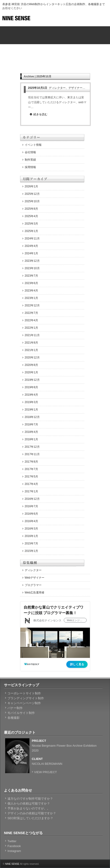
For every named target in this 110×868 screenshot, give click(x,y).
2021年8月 (31, 343)
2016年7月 (31, 506)
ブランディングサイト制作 (26, 698)
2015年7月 (31, 543)
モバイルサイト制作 (21, 713)
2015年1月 (31, 551)
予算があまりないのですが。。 (29, 808)
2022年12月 (32, 305)
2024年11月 (32, 239)
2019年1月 (31, 410)
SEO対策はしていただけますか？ (30, 818)
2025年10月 (32, 201)
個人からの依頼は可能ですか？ (29, 803)
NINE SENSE (12, 864)
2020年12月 (32, 358)
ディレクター (33, 570)
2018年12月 (32, 417)
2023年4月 (31, 291)
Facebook (14, 846)
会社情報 (30, 152)
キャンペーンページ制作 (24, 703)
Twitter (12, 841)
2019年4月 (31, 395)
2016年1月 (31, 536)
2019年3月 (31, 402)
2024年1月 (31, 253)
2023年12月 (32, 261)
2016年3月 (31, 529)
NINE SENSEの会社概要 (55, 39)
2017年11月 (32, 454)
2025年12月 (32, 194)
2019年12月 (32, 380)
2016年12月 (32, 499)
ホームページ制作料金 (80, 31)
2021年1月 (31, 350)
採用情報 (30, 167)
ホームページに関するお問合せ (80, 39)
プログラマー (33, 585)
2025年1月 (31, 231)
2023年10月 (32, 268)
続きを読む (40, 114)
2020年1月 (31, 372)
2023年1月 (31, 298)
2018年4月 (31, 432)
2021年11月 (32, 335)
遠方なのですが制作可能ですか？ (30, 799)
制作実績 (30, 160)
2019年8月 (31, 387)
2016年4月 (31, 521)
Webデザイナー (35, 578)
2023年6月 (31, 283)
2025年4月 (31, 216)
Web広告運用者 (35, 593)
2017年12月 (32, 447)
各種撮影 (14, 718)
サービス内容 (55, 31)
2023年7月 (31, 276)
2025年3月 (31, 224)
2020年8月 (31, 365)
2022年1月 (31, 328)
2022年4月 (31, 320)
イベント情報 (33, 145)
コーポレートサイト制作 (24, 693)
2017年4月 (31, 484)
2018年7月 (31, 424)
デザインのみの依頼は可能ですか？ (32, 813)
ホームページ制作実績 (31, 39)
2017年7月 (31, 469)
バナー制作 (15, 708)
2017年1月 (31, 491)
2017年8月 (31, 462)
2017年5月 (31, 477)
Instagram (14, 851)
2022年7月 (31, 313)
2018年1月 (31, 439)
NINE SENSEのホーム (31, 31)
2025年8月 (31, 209)
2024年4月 (31, 246)
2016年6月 (31, 514)
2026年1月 (31, 186)
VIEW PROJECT (46, 772)
